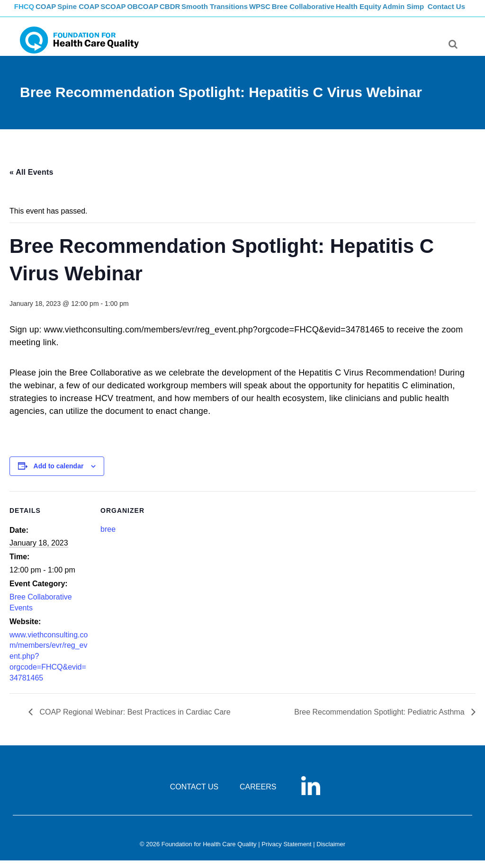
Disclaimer (331, 852)
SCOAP (132, 12)
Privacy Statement (287, 852)
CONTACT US (194, 794)
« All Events (31, 180)
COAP (57, 12)
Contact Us (448, 12)
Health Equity (397, 12)
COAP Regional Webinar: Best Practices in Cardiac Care (134, 720)
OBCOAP (167, 12)
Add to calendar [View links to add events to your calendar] (59, 474)
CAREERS (258, 794)
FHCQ (30, 12)
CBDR (199, 12)
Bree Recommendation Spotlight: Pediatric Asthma (380, 720)
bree (108, 537)
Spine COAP (93, 12)
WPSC (293, 12)
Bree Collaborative (340, 12)
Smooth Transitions (245, 12)
